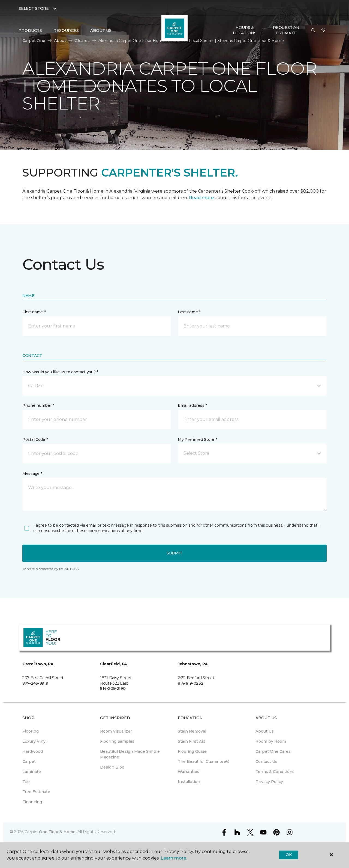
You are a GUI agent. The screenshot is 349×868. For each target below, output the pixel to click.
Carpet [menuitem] (29, 761)
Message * (32, 474)
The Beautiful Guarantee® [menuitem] (204, 761)
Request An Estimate (286, 30)
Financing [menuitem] (32, 802)
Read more (201, 198)
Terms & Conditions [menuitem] (275, 772)
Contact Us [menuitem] (266, 761)
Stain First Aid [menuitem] (192, 741)
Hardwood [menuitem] (33, 751)
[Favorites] (323, 31)
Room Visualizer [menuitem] (116, 731)
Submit (174, 553)
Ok (289, 855)
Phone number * (38, 405)
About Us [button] (101, 31)
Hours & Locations (245, 30)
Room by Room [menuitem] (271, 741)
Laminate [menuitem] (32, 772)
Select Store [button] (34, 8)
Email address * (192, 405)
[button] (313, 31)
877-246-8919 (35, 683)
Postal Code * (35, 439)
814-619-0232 (191, 683)
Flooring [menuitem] (31, 731)
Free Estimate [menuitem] (36, 792)
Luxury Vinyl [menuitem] (34, 741)
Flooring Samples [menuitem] (117, 741)
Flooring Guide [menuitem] (192, 751)
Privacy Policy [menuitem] (269, 782)
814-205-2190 (113, 688)
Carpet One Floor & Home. (50, 832)
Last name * (189, 312)
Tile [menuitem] (26, 782)
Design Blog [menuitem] (112, 767)
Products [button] (30, 31)
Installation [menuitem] (189, 782)
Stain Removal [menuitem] (192, 731)
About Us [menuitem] (265, 731)
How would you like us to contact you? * (60, 372)
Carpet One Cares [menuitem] (273, 751)
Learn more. (174, 858)
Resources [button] (66, 31)
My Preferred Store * (197, 439)
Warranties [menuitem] (189, 772)
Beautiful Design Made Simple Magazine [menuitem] (130, 754)
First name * (34, 312)
